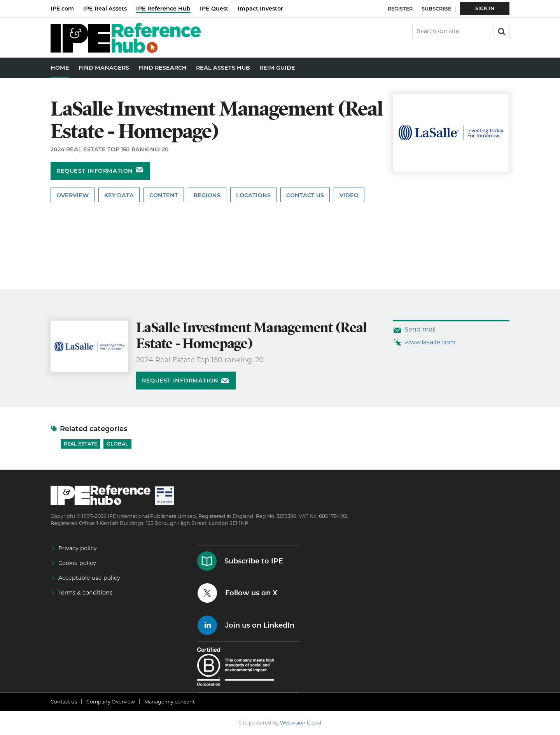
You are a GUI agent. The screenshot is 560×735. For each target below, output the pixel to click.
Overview (73, 195)
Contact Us (305, 195)
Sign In (485, 8)
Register (400, 9)
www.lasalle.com (430, 342)
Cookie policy (77, 563)
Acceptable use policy (89, 578)
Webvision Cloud (301, 723)
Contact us (64, 702)
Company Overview (111, 702)
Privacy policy (78, 548)
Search (501, 31)
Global (117, 444)
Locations (253, 195)
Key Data (119, 195)
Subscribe (436, 9)
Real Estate (80, 444)
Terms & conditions (85, 593)
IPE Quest (214, 9)
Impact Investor (260, 9)
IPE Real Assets (105, 9)
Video (349, 195)
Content (164, 195)
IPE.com (62, 9)
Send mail (420, 329)
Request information (95, 171)
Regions (207, 195)
